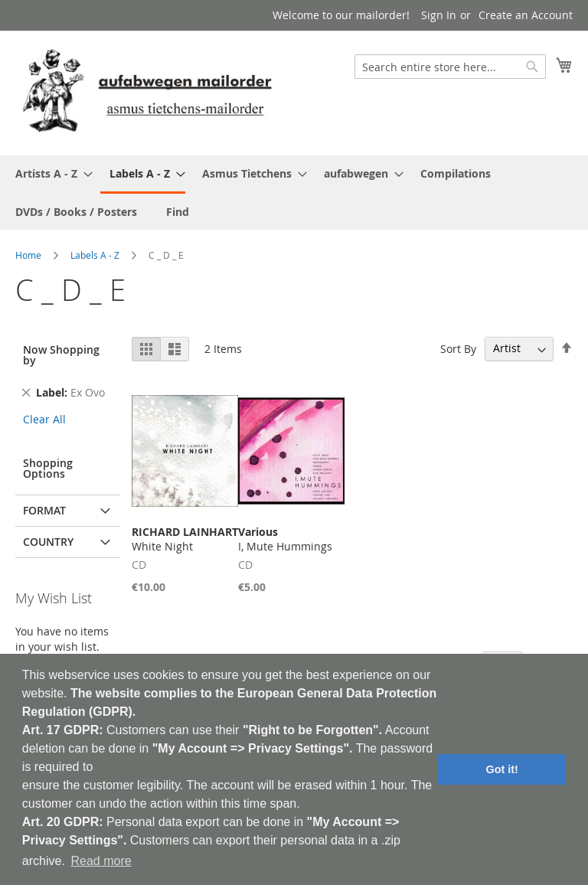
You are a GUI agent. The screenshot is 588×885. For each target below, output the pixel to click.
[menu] (294, 193)
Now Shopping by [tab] (61, 355)
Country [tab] (48, 542)
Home (28, 255)
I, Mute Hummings (285, 539)
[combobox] (450, 67)
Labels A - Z (95, 255)
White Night (185, 539)
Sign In (439, 15)
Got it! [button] (502, 769)
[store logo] (147, 92)
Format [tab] (44, 510)
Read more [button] (101, 861)
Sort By (458, 348)
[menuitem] (49, 173)
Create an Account (526, 15)
